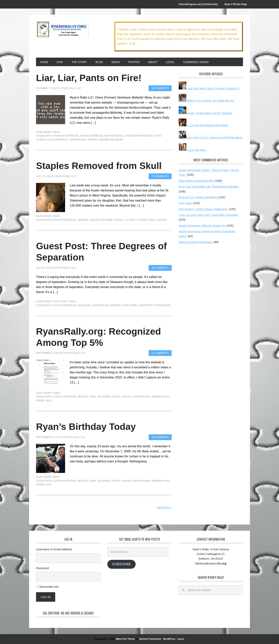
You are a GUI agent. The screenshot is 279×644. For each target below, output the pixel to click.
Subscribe (121, 564)
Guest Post (60, 301)
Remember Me (49, 587)
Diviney (116, 397)
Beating (83, 397)
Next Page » (164, 507)
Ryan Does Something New (196, 181)
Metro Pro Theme (125, 639)
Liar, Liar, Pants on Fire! (89, 78)
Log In (46, 597)
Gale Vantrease (57, 140)
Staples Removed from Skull (99, 166)
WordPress (169, 639)
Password (42, 568)
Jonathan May (78, 140)
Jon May (127, 397)
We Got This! (62, 29)
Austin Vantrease (92, 136)
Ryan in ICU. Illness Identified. (198, 197)
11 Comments (160, 353)
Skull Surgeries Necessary (196, 242)
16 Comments (160, 268)
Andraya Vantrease (66, 136)
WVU (49, 401)
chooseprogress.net (139, 136)
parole (119, 220)
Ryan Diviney (130, 305)
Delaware (84, 305)
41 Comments (160, 437)
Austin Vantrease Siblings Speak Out (202, 225)
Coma (93, 397)
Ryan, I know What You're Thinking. (206, 113)
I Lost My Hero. (193, 150)
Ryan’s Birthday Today (86, 427)
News (56, 132)
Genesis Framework (150, 639)
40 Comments (160, 88)
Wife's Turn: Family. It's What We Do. (207, 101)
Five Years (185, 203)
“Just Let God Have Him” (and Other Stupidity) (208, 215)
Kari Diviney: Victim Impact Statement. (203, 209)
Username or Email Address (54, 549)
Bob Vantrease (114, 136)
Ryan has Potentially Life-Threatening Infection (209, 187)
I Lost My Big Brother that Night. (204, 125)
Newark (93, 140)
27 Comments (160, 176)
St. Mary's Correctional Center (146, 220)
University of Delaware (155, 305)
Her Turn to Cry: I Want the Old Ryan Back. (211, 137)
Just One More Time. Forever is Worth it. (209, 88)
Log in (181, 639)
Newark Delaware (111, 140)
